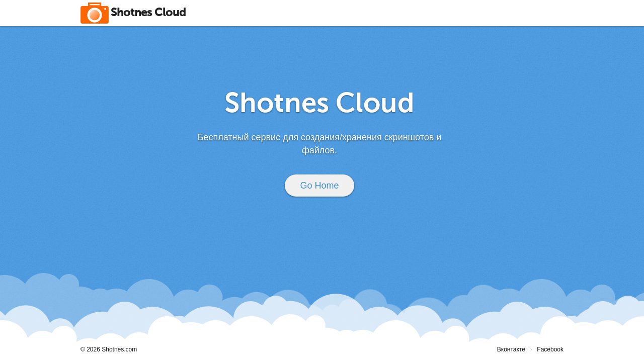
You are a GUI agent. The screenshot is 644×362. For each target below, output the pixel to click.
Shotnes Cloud (148, 13)
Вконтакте (511, 349)
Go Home (319, 186)
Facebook (550, 349)
